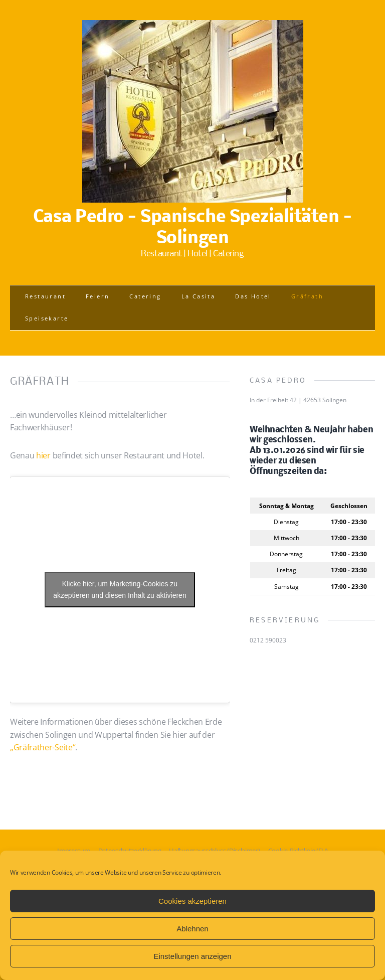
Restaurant (45, 296)
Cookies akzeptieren (192, 901)
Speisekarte (47, 318)
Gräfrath (307, 296)
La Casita (199, 296)
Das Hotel (253, 296)
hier (43, 455)
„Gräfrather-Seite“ (43, 747)
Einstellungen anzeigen (192, 956)
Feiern (98, 296)
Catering (145, 296)
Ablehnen (192, 929)
